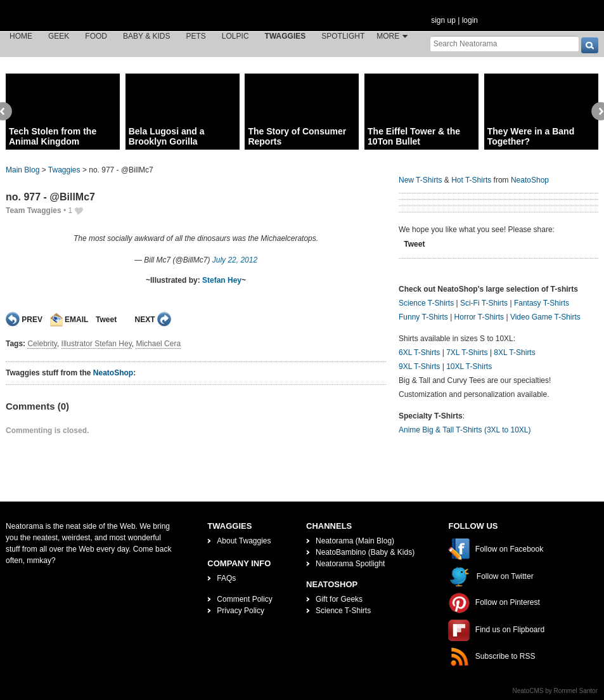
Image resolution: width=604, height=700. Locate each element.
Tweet (106, 320)
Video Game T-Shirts (545, 317)
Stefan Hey (222, 280)
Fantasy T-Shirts (542, 303)
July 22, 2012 (235, 260)
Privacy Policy (241, 611)
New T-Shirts (420, 180)
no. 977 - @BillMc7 (50, 197)
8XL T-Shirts (514, 353)
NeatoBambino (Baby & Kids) (365, 552)
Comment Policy (244, 599)
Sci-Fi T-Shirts (484, 303)
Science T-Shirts (426, 303)
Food (96, 36)
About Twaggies (244, 541)
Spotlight (343, 36)
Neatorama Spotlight (350, 564)
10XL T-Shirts (469, 366)
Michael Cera (158, 344)
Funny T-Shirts (423, 317)
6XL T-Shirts (419, 353)
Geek (59, 36)
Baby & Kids (146, 36)
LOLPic (235, 36)
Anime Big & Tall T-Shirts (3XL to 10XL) (465, 430)
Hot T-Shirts (471, 180)
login (470, 20)
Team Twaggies (34, 211)
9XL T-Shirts (419, 366)
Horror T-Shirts (479, 317)
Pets (196, 36)
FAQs (226, 578)
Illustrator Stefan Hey (97, 344)
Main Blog (22, 170)
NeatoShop (113, 373)
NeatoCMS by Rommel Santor (556, 691)
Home (21, 36)
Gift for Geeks (339, 599)
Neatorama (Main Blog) (355, 541)
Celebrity (42, 344)
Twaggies (286, 36)
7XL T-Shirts (467, 353)
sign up (443, 20)
